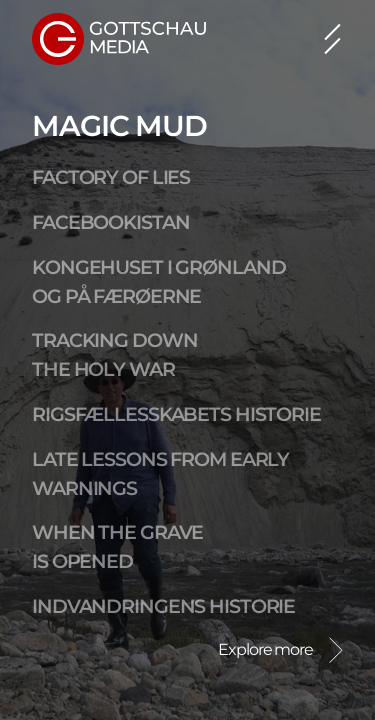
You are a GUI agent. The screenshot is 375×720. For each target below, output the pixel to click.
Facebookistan (110, 222)
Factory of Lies (111, 177)
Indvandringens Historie (163, 606)
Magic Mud (119, 125)
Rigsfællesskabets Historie (176, 414)
